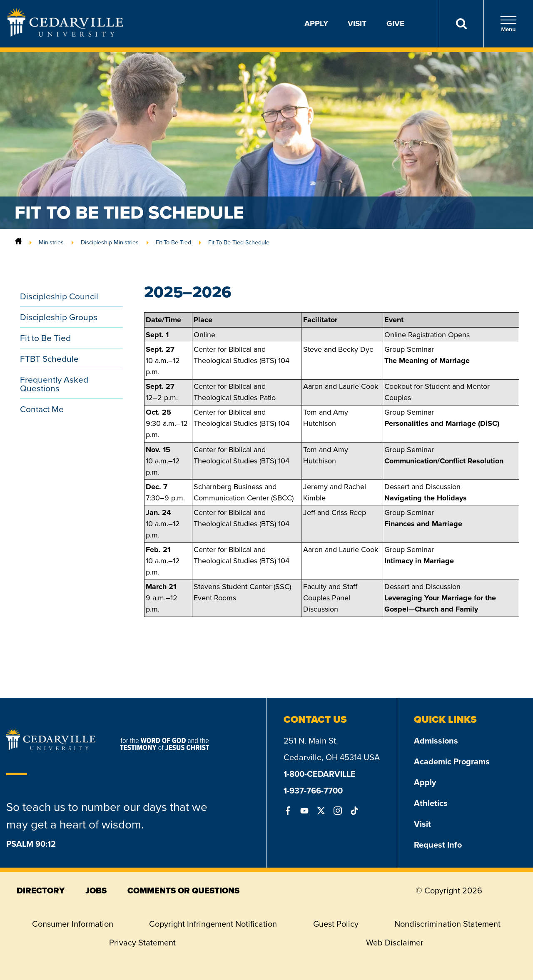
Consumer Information (73, 924)
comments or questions (183, 890)
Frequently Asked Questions (54, 384)
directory (41, 890)
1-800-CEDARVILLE (320, 774)
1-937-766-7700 (313, 791)
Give (395, 24)
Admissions (436, 741)
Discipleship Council (59, 296)
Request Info (438, 845)
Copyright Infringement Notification (213, 924)
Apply (316, 24)
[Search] (461, 24)
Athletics (431, 803)
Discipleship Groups (59, 317)
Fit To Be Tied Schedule (239, 242)
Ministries (51, 242)
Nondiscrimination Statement (447, 924)
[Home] (18, 242)
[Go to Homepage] (65, 34)
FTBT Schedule (49, 359)
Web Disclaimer (395, 943)
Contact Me (42, 409)
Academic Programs (452, 761)
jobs (96, 890)
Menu (508, 24)
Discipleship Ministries (110, 242)
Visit (357, 24)
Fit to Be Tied (45, 338)
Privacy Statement (142, 943)
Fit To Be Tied (173, 242)
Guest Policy (336, 924)
